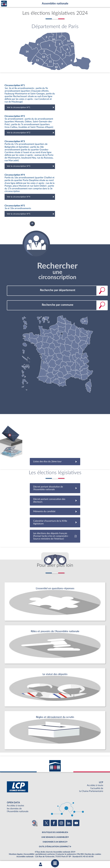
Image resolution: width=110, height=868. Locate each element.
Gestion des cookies (93, 854)
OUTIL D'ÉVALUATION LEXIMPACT (54, 847)
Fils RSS (80, 854)
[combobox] (57, 290)
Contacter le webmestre (66, 854)
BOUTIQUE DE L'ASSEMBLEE (54, 832)
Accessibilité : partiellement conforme (39, 854)
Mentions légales (16, 854)
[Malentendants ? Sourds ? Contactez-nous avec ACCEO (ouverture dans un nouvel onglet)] (34, 823)
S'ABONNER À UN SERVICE (54, 842)
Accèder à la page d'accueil (4, 4)
